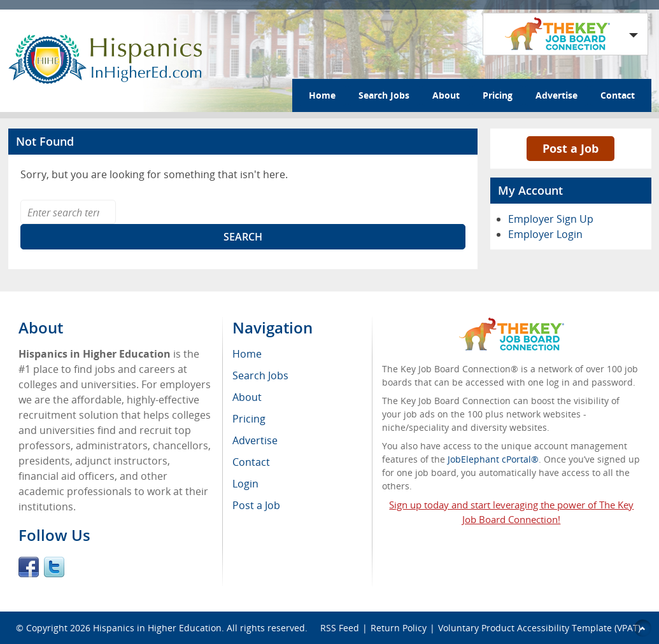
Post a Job (570, 148)
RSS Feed (340, 628)
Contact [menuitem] (251, 462)
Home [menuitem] (247, 354)
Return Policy (399, 628)
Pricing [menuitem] (249, 419)
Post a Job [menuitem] (256, 505)
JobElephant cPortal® (493, 459)
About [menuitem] (247, 397)
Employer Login (545, 234)
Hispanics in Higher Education (157, 628)
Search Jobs (384, 95)
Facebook (29, 567)
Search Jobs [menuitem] (260, 375)
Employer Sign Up (551, 219)
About (446, 95)
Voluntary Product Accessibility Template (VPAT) (539, 628)
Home (322, 95)
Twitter (54, 567)
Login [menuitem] (245, 484)
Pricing (498, 95)
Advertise (556, 95)
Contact (618, 95)
